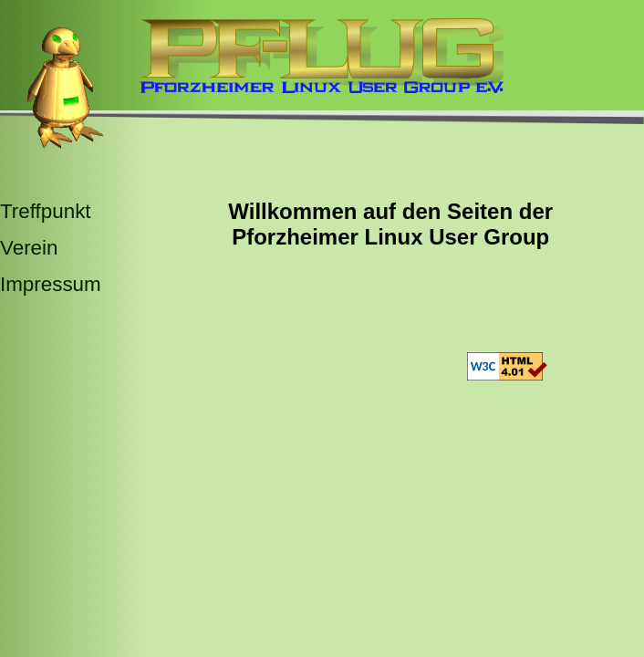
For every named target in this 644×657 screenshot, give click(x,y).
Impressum (51, 284)
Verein (29, 248)
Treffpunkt (46, 211)
